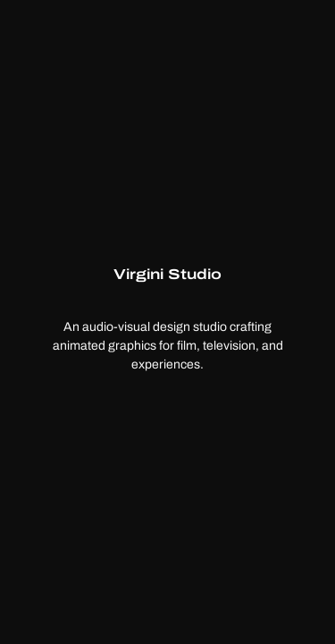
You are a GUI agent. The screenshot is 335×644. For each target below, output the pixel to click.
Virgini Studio (167, 274)
